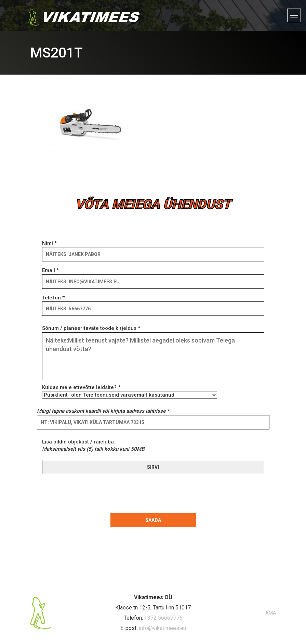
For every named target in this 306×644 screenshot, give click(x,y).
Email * (153, 276)
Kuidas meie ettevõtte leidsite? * (130, 391)
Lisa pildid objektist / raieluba (94, 445)
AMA (271, 613)
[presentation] (91, 492)
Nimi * (153, 249)
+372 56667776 (163, 618)
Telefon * (153, 303)
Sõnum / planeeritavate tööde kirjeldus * (153, 353)
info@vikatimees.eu (162, 628)
